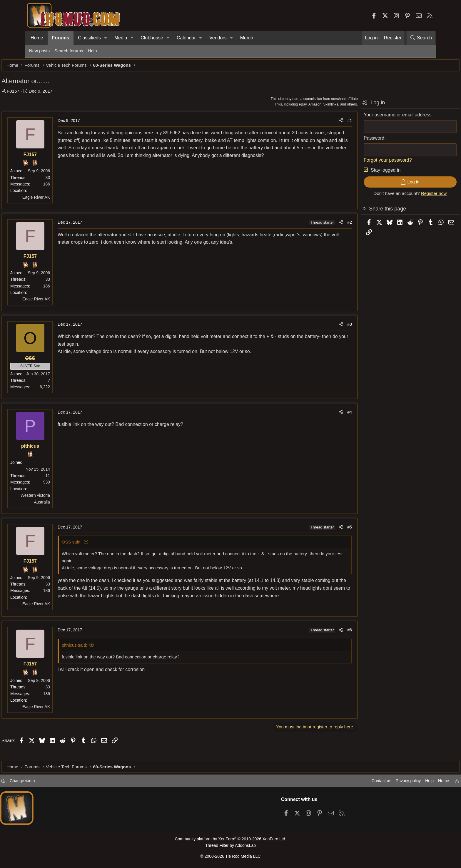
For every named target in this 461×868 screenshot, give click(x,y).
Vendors (218, 38)
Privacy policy (379, 782)
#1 (322, 123)
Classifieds (89, 38)
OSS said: (99, 545)
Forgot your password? (360, 163)
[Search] (421, 38)
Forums (61, 38)
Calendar (186, 38)
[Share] (313, 123)
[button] (106, 38)
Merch (247, 38)
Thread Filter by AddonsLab (230, 847)
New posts (39, 51)
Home (37, 38)
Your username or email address (370, 118)
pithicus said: (102, 655)
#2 (322, 225)
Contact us (351, 782)
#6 (322, 640)
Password (346, 141)
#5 (322, 530)
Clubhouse (152, 38)
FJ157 (41, 94)
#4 (322, 415)
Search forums (69, 51)
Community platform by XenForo (230, 841)
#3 (322, 327)
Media (121, 38)
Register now (406, 196)
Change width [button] (50, 782)
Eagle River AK (64, 200)
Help (92, 51)
